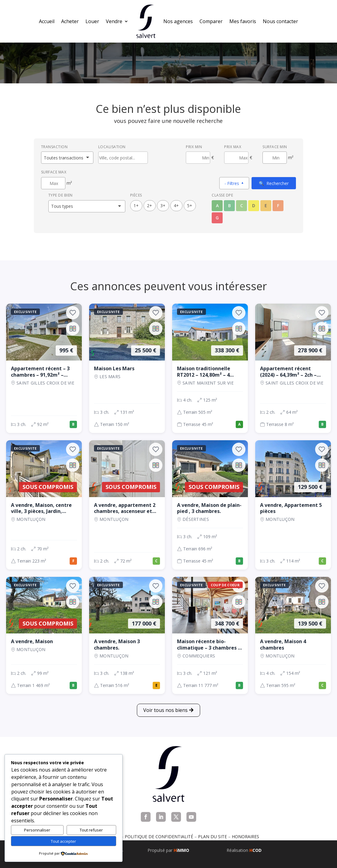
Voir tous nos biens (165, 710)
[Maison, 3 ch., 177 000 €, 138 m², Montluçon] (127, 635)
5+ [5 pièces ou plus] (190, 206)
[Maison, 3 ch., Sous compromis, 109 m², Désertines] (210, 505)
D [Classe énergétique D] (254, 206)
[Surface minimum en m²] (275, 158)
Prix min (194, 147)
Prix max (233, 147)
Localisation (112, 147)
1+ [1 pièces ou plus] (136, 206)
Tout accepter (63, 841)
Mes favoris (243, 21)
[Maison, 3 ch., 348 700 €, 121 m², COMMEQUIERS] (210, 635)
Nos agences (178, 21)
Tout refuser (91, 830)
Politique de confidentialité (159, 837)
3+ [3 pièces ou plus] (163, 206)
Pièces (136, 195)
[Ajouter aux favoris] (73, 313)
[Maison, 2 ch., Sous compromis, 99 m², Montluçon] (44, 635)
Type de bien (61, 195)
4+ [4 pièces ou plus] (176, 206)
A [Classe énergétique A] (217, 206)
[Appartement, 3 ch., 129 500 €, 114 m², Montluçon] (293, 505)
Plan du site (212, 837)
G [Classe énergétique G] (217, 218)
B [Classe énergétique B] (229, 206)
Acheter (70, 21)
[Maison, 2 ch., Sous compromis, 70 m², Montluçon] (44, 505)
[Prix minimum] (198, 158)
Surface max (54, 172)
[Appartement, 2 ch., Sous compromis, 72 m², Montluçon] (127, 505)
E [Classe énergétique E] (266, 206)
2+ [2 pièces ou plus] (149, 206)
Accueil (47, 21)
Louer (92, 21)
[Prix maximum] (236, 158)
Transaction (54, 147)
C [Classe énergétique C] (242, 206)
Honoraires (245, 837)
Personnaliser (37, 830)
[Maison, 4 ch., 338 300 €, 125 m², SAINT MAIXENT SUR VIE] (210, 368)
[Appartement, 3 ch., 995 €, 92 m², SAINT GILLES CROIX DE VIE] (44, 368)
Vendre (114, 21)
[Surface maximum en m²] (53, 183)
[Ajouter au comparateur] (73, 329)
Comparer (211, 21)
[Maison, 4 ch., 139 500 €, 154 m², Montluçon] (293, 635)
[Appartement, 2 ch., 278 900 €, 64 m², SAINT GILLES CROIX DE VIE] (293, 368)
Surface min (275, 147)
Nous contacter (280, 21)
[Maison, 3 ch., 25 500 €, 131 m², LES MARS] (127, 368)
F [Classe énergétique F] (278, 206)
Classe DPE (222, 195)
